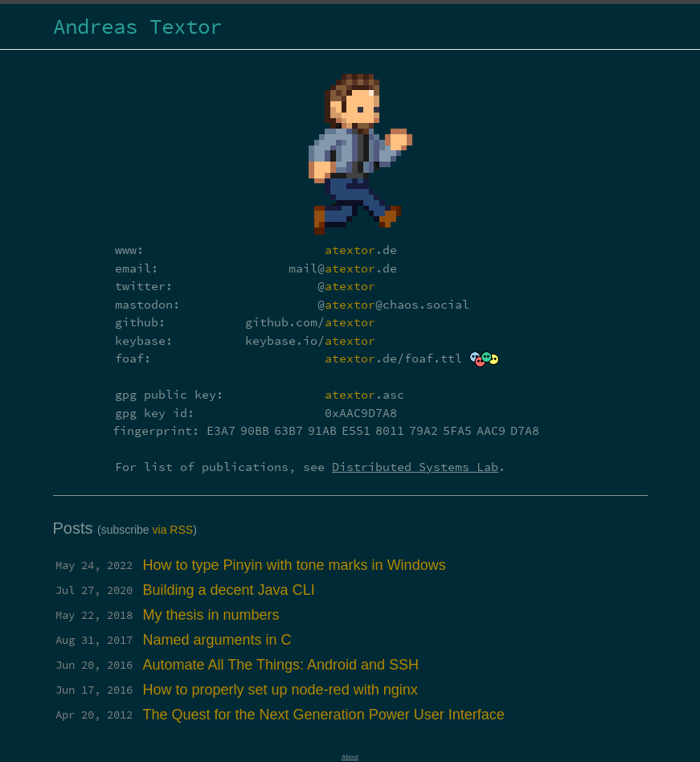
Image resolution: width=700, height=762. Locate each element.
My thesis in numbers (211, 615)
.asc (364, 394)
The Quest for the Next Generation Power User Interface (324, 715)
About (350, 757)
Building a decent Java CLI (229, 590)
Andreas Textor (137, 26)
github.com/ (310, 322)
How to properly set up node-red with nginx (280, 690)
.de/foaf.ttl (393, 358)
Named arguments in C (217, 640)
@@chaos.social (393, 304)
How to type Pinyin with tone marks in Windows (295, 565)
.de (361, 250)
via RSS (173, 530)
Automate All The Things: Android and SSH (281, 665)
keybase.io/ (310, 340)
